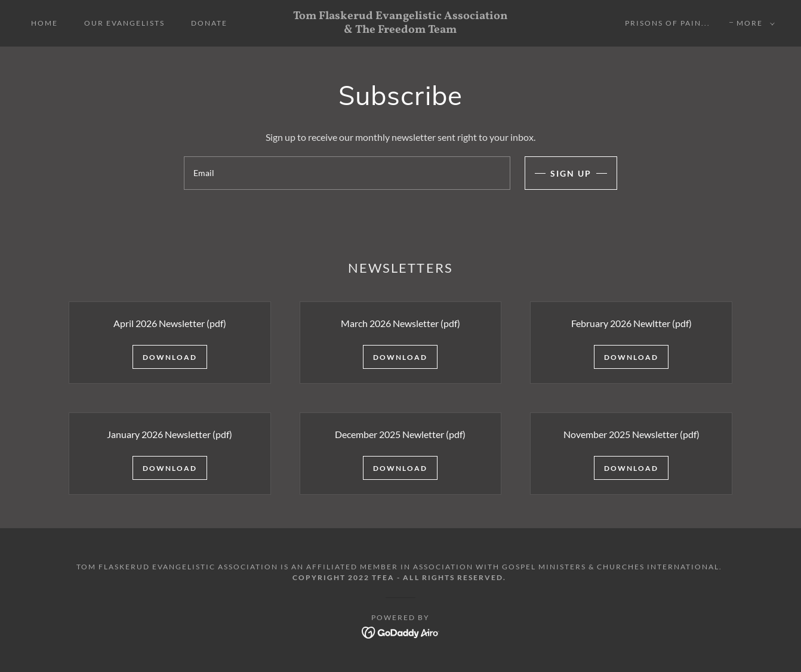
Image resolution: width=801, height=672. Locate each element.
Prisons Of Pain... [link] (668, 23)
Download (170, 357)
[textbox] (347, 173)
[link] (401, 29)
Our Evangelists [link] (124, 23)
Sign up (571, 173)
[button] (753, 23)
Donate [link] (209, 23)
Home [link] (44, 23)
